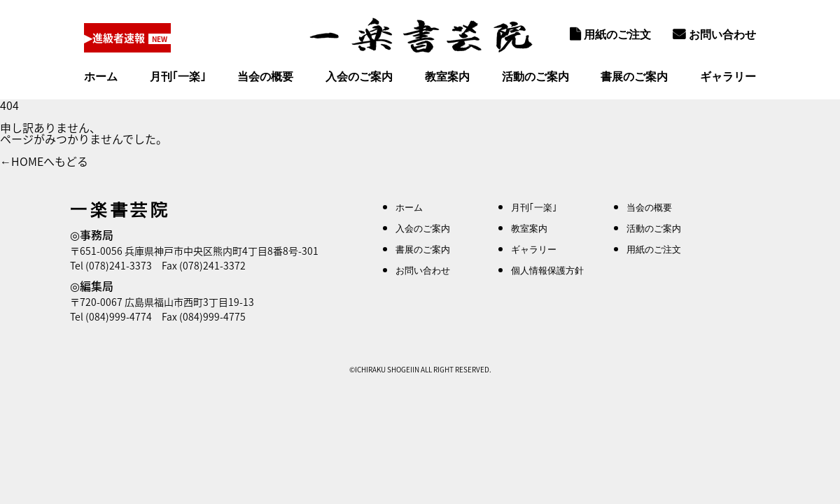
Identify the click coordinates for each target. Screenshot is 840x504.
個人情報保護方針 (547, 270)
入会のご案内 (359, 77)
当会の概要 (265, 77)
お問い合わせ (714, 34)
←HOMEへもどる (44, 161)
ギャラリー (728, 77)
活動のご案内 (535, 77)
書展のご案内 (634, 77)
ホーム (101, 77)
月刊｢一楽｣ (178, 77)
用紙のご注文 (610, 34)
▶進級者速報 (121, 38)
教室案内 (447, 77)
